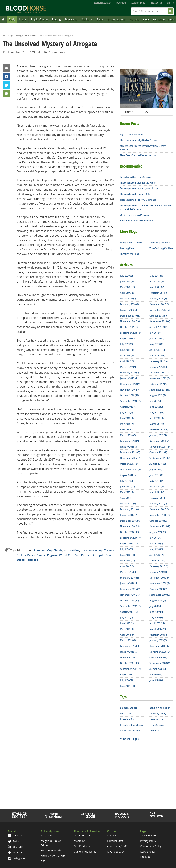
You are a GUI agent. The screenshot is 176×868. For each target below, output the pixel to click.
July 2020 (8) (126, 276)
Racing (56, 19)
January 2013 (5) (158, 367)
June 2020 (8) (127, 281)
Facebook (6, 76)
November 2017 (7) (130, 458)
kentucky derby (158, 713)
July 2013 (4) (156, 333)
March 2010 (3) (157, 561)
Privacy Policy (148, 841)
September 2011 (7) (160, 458)
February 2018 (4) (129, 441)
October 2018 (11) (129, 395)
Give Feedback (116, 852)
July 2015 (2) (126, 618)
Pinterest (16, 852)
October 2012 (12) (159, 384)
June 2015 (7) (127, 623)
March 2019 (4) (128, 367)
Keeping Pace (127, 248)
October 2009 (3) (158, 589)
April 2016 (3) (127, 566)
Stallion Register (102, 3)
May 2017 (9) (127, 492)
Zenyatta (154, 731)
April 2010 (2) (156, 555)
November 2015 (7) (130, 595)
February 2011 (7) (159, 498)
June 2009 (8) (156, 612)
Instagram (16, 858)
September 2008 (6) (160, 663)
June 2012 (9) (156, 407)
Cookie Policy (148, 852)
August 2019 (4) (128, 338)
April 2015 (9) (127, 635)
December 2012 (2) (159, 373)
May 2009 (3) (156, 618)
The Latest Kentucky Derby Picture (139, 140)
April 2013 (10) (157, 350)
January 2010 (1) (158, 572)
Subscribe (159, 19)
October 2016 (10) (129, 532)
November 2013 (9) (159, 310)
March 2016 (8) (128, 572)
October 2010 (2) (158, 521)
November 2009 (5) (159, 583)
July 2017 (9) (126, 481)
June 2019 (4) (127, 350)
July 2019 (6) (126, 344)
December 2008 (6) (159, 646)
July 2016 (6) (126, 549)
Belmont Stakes (129, 708)
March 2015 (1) (128, 640)
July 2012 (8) (156, 401)
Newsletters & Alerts (53, 856)
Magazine (47, 836)
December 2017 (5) (130, 452)
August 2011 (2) (158, 464)
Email (6, 68)
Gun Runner (83, 555)
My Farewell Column (131, 134)
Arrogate (98, 555)
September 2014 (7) (130, 669)
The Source (156, 3)
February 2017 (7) (129, 509)
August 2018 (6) (128, 407)
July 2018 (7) (126, 412)
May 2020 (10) (127, 287)
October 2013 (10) (159, 316)
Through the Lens (129, 254)
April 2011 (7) (156, 487)
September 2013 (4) (160, 321)
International (117, 19)
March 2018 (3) (128, 435)
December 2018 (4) (130, 384)
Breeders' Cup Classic (48, 550)
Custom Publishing (85, 852)
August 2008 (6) (158, 669)
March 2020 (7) (128, 299)
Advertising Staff (117, 846)
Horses (134, 19)
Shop (122, 815)
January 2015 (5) (129, 652)
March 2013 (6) (157, 355)
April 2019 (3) (127, 361)
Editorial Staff (115, 841)
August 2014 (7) (128, 674)
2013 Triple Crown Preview (135, 215)
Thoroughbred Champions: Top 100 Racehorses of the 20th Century (146, 207)
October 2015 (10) (129, 600)
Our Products (82, 846)
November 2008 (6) (159, 652)
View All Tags (129, 739)
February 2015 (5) (129, 646)
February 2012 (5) (159, 430)
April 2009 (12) (157, 623)
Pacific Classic (36, 555)
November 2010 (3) (159, 515)
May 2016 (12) (127, 561)
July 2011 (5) (156, 469)
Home (4, 35)
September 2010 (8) (160, 526)
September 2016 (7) (130, 538)
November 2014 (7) (130, 657)
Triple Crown (39, 19)
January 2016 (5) (129, 583)
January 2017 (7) (129, 515)
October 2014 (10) (129, 663)
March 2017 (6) (128, 504)
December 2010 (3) (159, 509)
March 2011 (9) (157, 492)
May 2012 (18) (157, 412)
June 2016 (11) (127, 555)
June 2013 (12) (157, 338)
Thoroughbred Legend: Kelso (136, 194)
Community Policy (151, 846)
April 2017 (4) (127, 498)
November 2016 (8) (130, 526)
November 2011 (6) (159, 447)
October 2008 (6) (158, 657)
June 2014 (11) (127, 686)
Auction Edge (138, 3)
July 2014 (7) (126, 680)
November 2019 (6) (130, 321)
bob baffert (72, 550)
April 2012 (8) (156, 418)
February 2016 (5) (129, 578)
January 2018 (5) (129, 447)
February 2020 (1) (129, 304)
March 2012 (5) (157, 424)
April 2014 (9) (156, 281)
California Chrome (130, 731)
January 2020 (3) (129, 310)
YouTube (15, 847)
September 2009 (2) (160, 595)
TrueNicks (121, 3)
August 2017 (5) (128, 475)
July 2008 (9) (156, 674)
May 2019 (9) (127, 355)
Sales (100, 19)
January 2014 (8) (158, 299)
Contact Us (113, 836)
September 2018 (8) (130, 401)
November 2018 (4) (130, 390)
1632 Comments (54, 52)
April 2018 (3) (127, 430)
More (171, 19)
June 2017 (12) (127, 487)
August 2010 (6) (158, 532)
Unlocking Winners (160, 242)
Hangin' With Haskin (26, 36)
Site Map (145, 857)
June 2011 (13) (157, 475)
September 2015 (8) (130, 606)
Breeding (71, 19)
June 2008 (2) (156, 680)
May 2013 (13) (157, 344)
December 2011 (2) (159, 441)
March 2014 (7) (157, 287)
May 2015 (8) (127, 629)
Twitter (6, 85)
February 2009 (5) (159, 635)
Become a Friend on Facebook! (137, 221)
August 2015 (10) (129, 612)
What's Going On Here (161, 248)
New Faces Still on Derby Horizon (138, 155)
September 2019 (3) (130, 333)
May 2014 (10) (157, 276)
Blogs (146, 19)
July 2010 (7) (156, 538)
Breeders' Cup (128, 719)
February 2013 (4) (159, 361)
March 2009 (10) (158, 629)
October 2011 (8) (158, 452)
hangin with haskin (160, 708)
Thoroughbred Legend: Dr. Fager (138, 183)
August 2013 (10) (158, 327)
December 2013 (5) (159, 304)
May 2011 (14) (157, 481)
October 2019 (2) (129, 327)
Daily (12, 19)
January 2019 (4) (129, 378)
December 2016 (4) (130, 521)
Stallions (87, 19)
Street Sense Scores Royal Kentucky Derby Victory (143, 148)
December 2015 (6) (130, 589)
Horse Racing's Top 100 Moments (138, 200)
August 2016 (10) (129, 543)
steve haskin (156, 719)
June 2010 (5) (156, 543)
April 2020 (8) (127, 293)
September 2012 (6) (160, 390)
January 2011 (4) (158, 504)
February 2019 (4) (129, 373)
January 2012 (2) (158, 435)
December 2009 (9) (159, 578)
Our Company (82, 836)
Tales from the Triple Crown (135, 177)
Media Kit (80, 841)
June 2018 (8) (127, 418)
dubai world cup (92, 550)
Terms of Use (148, 836)
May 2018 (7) (127, 424)
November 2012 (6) (159, 378)
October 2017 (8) (129, 464)
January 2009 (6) (158, 640)
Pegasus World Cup (60, 555)
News (23, 19)
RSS (147, 112)
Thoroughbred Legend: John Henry (139, 188)
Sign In (170, 3)
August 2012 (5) (158, 395)
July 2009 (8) (156, 606)
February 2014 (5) (159, 293)
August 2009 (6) (158, 600)
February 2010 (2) (159, 566)
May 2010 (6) (156, 549)
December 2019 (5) (130, 316)
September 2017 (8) (130, 469)
